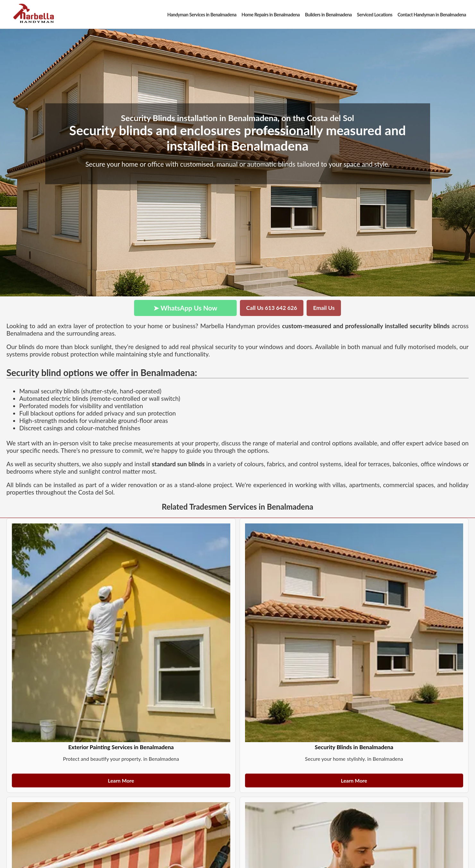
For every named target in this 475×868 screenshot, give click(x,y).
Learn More (121, 780)
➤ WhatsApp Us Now (185, 308)
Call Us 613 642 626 (272, 308)
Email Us (324, 308)
